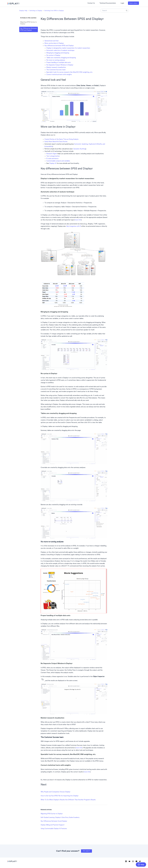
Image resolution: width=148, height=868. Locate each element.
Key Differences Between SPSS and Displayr (29, 29)
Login (122, 3)
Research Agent (52, 154)
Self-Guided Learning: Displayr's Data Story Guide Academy (60, 818)
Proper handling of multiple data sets (59, 63)
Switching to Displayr (36, 11)
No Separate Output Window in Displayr (60, 65)
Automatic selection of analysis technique (60, 50)
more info (78, 220)
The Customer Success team (56, 70)
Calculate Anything (79, 149)
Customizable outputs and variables (58, 161)
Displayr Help (23, 11)
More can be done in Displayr (54, 43)
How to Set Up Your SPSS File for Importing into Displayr (60, 796)
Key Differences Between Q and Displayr (54, 821)
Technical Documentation (108, 3)
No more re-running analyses (56, 60)
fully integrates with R (74, 226)
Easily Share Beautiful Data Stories (56, 142)
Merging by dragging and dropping (58, 53)
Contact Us (91, 3)
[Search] (115, 11)
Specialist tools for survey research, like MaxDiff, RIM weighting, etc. (70, 72)
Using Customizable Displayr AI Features (54, 829)
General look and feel (51, 41)
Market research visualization (56, 67)
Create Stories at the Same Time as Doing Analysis (61, 139)
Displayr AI (53, 163)
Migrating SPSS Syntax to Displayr (28, 23)
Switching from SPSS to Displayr (54, 11)
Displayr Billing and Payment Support (53, 825)
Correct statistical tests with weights (59, 75)
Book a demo (133, 3)
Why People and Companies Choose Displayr (55, 792)
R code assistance (52, 159)
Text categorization (53, 156)
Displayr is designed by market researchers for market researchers (68, 48)
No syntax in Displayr (53, 55)
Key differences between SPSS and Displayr (59, 46)
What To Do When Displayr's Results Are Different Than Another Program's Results (68, 800)
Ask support (86, 851)
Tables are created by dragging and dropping (61, 58)
